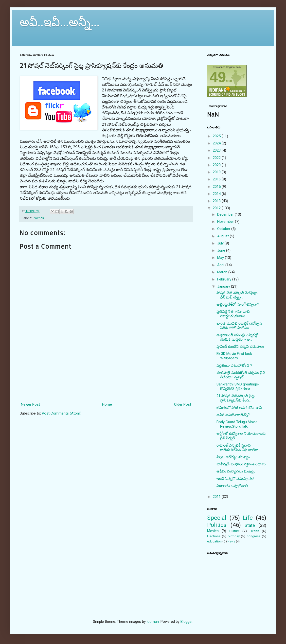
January (224, 286)
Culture (234, 531)
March (223, 272)
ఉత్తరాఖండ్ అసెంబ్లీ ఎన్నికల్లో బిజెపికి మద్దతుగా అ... (237, 337)
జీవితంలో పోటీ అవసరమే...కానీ (239, 408)
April (221, 265)
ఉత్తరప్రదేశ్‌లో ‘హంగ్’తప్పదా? (238, 304)
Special (217, 518)
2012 (217, 208)
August (223, 236)
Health (254, 531)
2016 (217, 179)
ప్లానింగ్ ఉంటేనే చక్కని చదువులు (240, 347)
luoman (153, 622)
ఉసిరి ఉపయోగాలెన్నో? (233, 415)
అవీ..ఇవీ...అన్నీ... (60, 22)
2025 (217, 136)
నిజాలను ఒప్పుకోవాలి (232, 486)
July (221, 243)
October (224, 229)
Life (248, 518)
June (222, 250)
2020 (217, 165)
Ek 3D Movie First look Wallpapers (234, 356)
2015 (217, 187)
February (225, 279)
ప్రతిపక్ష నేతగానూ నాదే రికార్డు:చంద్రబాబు (233, 314)
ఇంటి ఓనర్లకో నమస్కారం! (235, 479)
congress (254, 536)
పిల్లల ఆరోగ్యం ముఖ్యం (233, 457)
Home (107, 404)
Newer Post (30, 404)
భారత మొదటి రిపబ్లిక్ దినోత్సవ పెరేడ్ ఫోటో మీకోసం (239, 326)
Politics (38, 218)
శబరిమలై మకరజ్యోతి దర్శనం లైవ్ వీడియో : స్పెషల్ (241, 375)
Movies (213, 531)
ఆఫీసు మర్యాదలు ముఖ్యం (236, 471)
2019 (217, 172)
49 (218, 77)
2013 (217, 201)
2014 (217, 194)
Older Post (183, 404)
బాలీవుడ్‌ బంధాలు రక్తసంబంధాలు (241, 464)
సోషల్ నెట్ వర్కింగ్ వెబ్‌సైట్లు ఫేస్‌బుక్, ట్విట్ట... (237, 295)
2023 (217, 150)
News (231, 541)
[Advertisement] (106, 379)
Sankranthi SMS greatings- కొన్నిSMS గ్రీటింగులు (238, 386)
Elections (214, 536)
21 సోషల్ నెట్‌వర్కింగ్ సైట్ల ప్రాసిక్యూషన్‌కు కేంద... (236, 398)
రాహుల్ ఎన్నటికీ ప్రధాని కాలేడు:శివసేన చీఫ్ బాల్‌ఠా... (239, 448)
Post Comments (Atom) (62, 413)
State (250, 525)
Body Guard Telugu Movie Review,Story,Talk (237, 424)
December (226, 214)
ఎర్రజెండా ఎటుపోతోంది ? (234, 366)
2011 (217, 497)
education (214, 541)
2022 (217, 158)
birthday (234, 536)
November (226, 222)
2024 (217, 143)
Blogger (187, 622)
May (221, 258)
